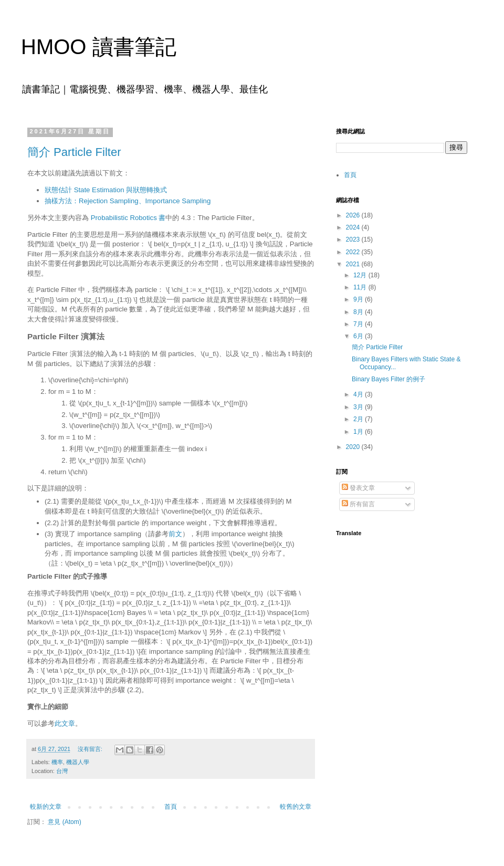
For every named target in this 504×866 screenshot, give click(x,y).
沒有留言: (91, 749)
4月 (359, 394)
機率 (57, 762)
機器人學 (78, 762)
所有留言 (358, 504)
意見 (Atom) (64, 822)
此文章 (65, 723)
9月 (359, 299)
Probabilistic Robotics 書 (128, 218)
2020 (354, 447)
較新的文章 (46, 807)
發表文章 (358, 488)
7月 (359, 324)
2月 (359, 419)
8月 (359, 312)
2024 (354, 227)
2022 (354, 252)
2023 (354, 239)
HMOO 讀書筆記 (99, 47)
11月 (361, 287)
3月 (359, 407)
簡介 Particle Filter (74, 152)
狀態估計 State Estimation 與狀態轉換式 (106, 190)
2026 (354, 215)
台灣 (62, 771)
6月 (359, 336)
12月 (361, 275)
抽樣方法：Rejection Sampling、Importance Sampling (128, 201)
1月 (359, 432)
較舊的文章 (296, 807)
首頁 (171, 807)
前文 (175, 534)
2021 (354, 264)
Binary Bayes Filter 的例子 (388, 379)
